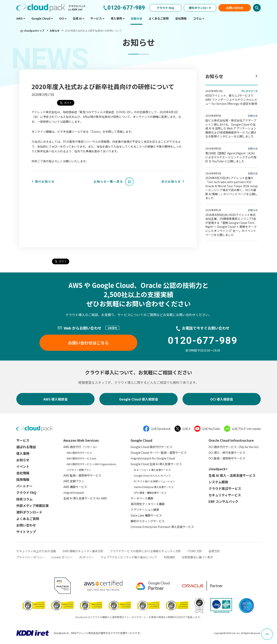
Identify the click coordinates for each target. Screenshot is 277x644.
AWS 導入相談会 (56, 399)
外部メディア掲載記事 (32, 506)
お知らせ (55, 30)
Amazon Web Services (81, 440)
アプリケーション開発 (145, 510)
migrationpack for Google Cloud (153, 458)
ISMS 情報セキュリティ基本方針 (83, 551)
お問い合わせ (235, 8)
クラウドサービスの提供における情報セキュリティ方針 (146, 551)
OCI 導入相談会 (222, 399)
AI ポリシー (87, 557)
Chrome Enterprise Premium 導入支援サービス (162, 527)
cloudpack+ (218, 469)
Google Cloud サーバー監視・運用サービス (159, 453)
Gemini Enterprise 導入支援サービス (154, 487)
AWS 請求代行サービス (79, 453)
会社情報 (23, 473)
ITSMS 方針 (195, 551)
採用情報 (23, 479)
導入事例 (23, 453)
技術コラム (24, 499)
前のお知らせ (45, 181)
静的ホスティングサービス (148, 521)
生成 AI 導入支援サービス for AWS (85, 498)
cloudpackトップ (34, 30)
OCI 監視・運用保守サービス (227, 458)
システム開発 (218, 482)
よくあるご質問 (28, 519)
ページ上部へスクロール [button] (273, 631)
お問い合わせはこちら (88, 343)
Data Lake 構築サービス (146, 515)
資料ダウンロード (200, 8)
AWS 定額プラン (74, 481)
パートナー (24, 486)
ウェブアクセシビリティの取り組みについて (129, 557)
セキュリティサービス (225, 495)
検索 (257, 8)
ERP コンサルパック (223, 501)
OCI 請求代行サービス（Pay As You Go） (235, 447)
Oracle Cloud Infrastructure (231, 440)
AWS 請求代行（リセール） (81, 447)
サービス (23, 440)
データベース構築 (142, 498)
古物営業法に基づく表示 (197, 557)
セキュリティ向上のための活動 (36, 551)
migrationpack (74, 492)
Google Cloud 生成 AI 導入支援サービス (156, 464)
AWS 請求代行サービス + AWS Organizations (91, 464)
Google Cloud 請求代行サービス (151, 447)
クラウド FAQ (165, 8)
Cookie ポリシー (62, 557)
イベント (23, 466)
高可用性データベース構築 (148, 504)
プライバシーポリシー (31, 557)
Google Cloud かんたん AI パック (152, 475)
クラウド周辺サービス (225, 488)
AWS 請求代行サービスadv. (82, 458)
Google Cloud (141, 440)
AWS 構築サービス (75, 487)
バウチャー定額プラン (79, 470)
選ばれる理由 (26, 447)
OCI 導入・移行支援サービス (227, 453)
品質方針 (214, 551)
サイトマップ (26, 532)
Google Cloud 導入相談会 (139, 399)
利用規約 (169, 557)
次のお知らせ (171, 181)
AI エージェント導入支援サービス (152, 470)
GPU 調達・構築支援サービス (150, 493)
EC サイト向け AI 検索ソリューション (154, 481)
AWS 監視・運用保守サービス (82, 475)
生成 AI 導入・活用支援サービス (232, 475)
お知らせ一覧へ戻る (108, 181)
